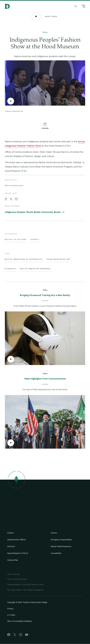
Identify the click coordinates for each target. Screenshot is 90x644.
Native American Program (35, 269)
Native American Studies (17, 579)
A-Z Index (11, 615)
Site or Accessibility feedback (20, 621)
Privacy (10, 609)
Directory (11, 546)
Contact (11, 533)
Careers (54, 533)
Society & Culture (16, 239)
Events (35, 239)
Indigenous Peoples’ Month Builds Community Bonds (35, 212)
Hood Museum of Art (59, 259)
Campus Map (13, 560)
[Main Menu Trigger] (82, 7)
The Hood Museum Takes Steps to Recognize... (26, 590)
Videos (45, 32)
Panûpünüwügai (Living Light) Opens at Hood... (26, 584)
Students (10, 269)
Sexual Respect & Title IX (18, 553)
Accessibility (56, 553)
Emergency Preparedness (61, 540)
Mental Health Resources (61, 546)
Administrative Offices (16, 540)
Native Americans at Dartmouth (24, 259)
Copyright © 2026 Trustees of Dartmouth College (27, 602)
